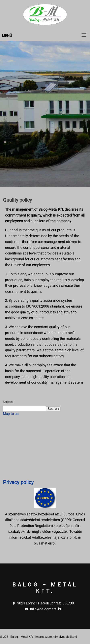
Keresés (8, 402)
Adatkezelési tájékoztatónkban (56, 537)
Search (53, 409)
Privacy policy (18, 482)
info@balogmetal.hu (44, 609)
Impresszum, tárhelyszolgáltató (56, 637)
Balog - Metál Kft (22, 637)
